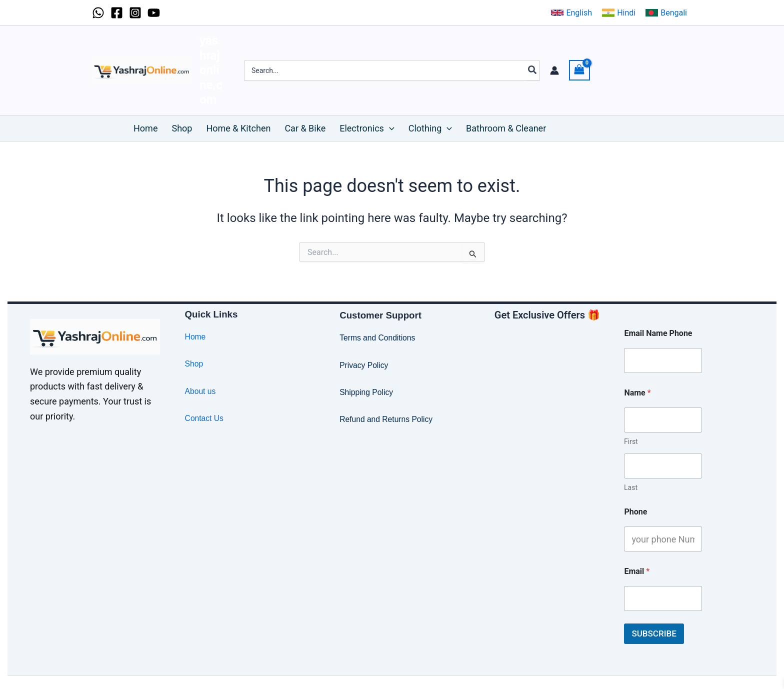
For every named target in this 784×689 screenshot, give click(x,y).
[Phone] (663, 539)
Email (637, 571)
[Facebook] (117, 13)
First (631, 441)
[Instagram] (135, 13)
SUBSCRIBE (654, 633)
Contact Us (205, 418)
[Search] (533, 70)
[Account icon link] (554, 70)
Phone (635, 512)
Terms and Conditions (378, 338)
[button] (571, 13)
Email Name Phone (658, 333)
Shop (194, 364)
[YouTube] (154, 13)
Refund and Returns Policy (387, 419)
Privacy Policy (364, 365)
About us (201, 391)
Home (196, 337)
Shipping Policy (367, 392)
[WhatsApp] (98, 13)
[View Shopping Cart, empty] (579, 70)
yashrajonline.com (211, 70)
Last (631, 487)
